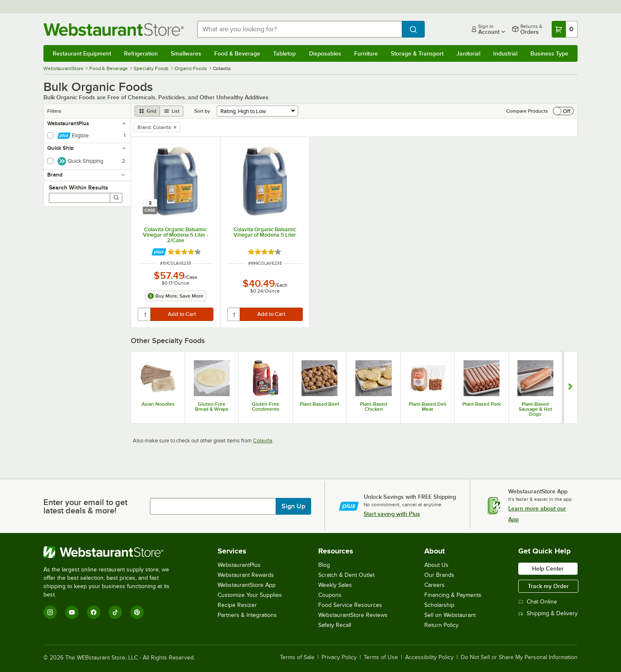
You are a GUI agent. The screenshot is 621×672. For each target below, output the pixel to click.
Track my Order (548, 586)
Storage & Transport (417, 53)
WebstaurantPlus (239, 565)
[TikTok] (115, 612)
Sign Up (293, 506)
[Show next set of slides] (570, 387)
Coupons (330, 595)
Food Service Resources (350, 605)
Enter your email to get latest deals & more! (85, 506)
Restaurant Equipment (82, 53)
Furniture (366, 53)
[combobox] (299, 29)
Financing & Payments (453, 595)
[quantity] (145, 314)
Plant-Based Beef (319, 404)
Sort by (202, 111)
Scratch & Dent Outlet (346, 575)
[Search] (116, 198)
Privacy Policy (339, 657)
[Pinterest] (137, 612)
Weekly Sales (335, 585)
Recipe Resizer (237, 605)
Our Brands (439, 575)
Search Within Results (79, 187)
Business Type (549, 53)
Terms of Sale (297, 657)
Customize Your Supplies (250, 595)
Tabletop (284, 53)
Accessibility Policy (429, 657)
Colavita (263, 441)
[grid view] (147, 111)
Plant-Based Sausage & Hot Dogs (535, 409)
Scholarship (439, 605)
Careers (435, 585)
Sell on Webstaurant (450, 615)
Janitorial (468, 53)
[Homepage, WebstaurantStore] (114, 29)
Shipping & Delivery (548, 613)
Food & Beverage (237, 53)
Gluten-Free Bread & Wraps (212, 407)
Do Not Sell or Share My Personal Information (519, 657)
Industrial (505, 53)
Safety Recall (335, 625)
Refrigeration (141, 53)
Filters (54, 111)
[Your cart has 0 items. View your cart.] (565, 29)
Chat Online (538, 602)
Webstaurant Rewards (246, 575)
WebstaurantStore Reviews (353, 615)
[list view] (172, 111)
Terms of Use (381, 657)
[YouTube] (72, 612)
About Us (436, 565)
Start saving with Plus (392, 514)
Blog (324, 565)
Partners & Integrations (247, 615)
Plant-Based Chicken (374, 407)
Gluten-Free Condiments (266, 407)
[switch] (563, 111)
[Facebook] (94, 612)
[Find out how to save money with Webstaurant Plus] (159, 252)
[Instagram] (50, 612)
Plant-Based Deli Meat (428, 407)
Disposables (325, 53)
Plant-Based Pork (482, 404)
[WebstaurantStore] (112, 552)
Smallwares (186, 53)
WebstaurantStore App (247, 585)
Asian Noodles (158, 404)
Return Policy (441, 625)
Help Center (548, 568)
